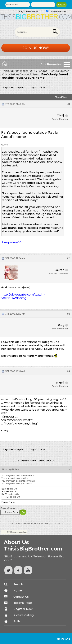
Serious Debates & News (24, 74)
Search (18, 584)
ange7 (60, 383)
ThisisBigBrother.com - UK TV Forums (25, 71)
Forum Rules (8, 502)
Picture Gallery (24, 615)
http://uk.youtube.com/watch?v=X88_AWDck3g (23, 296)
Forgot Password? (28, 11)
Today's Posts (23, 603)
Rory (61, 325)
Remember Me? (56, 12)
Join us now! (36, 48)
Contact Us (21, 597)
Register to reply (13, 87)
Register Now (23, 609)
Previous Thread (29, 460)
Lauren (59, 270)
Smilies (5, 491)
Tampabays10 (11, 242)
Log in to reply (37, 87)
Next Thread (46, 460)
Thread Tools (61, 97)
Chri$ (61, 115)
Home (18, 591)
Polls (17, 621)
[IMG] (4, 494)
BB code (6, 489)
